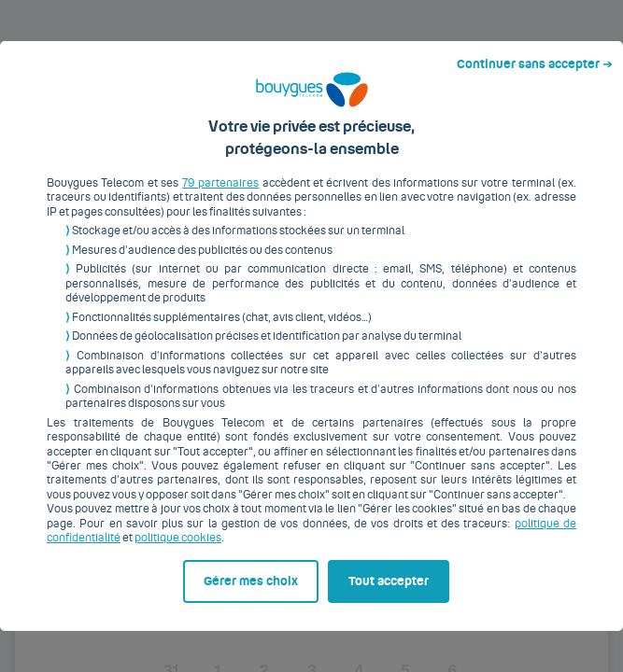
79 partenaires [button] (218, 156)
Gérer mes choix (99, 632)
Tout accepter (400, 632)
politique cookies (169, 511)
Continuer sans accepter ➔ (542, 17)
